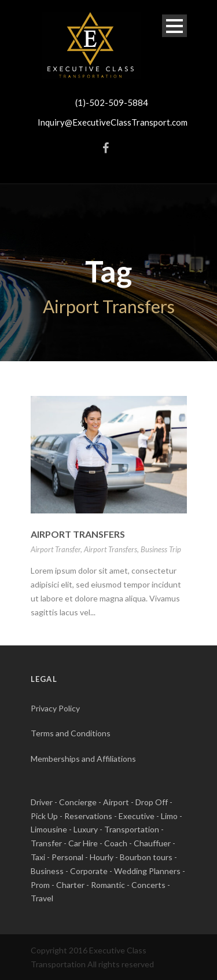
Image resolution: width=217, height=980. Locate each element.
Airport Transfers (78, 534)
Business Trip (161, 549)
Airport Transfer (56, 549)
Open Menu (174, 26)
